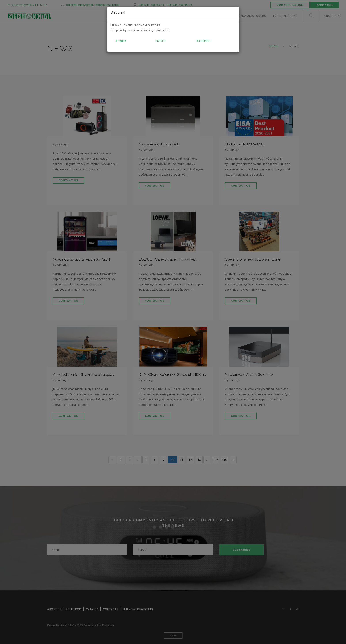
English (121, 41)
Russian (161, 41)
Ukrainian (204, 41)
